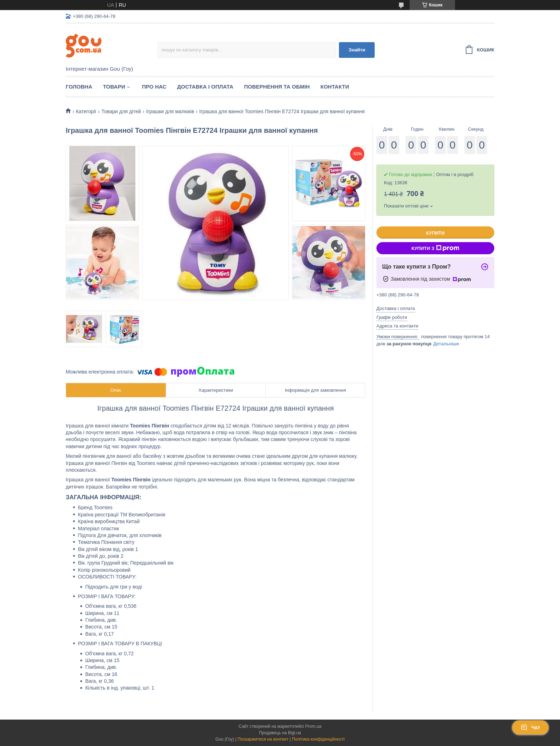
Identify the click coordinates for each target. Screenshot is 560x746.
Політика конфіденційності (318, 739)
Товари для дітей (121, 111)
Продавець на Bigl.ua (280, 733)
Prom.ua (313, 726)
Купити (435, 233)
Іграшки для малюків (170, 111)
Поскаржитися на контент (263, 739)
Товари (114, 87)
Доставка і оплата (205, 87)
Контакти (335, 87)
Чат (530, 727)
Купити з (435, 248)
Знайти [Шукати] (357, 50)
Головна (79, 87)
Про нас (154, 87)
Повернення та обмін (277, 87)
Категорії (86, 111)
